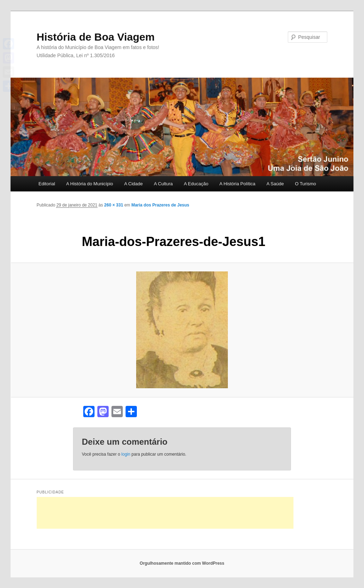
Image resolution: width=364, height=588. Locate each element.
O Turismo (305, 184)
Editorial (47, 184)
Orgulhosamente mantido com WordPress (182, 563)
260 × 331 (114, 205)
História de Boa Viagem (96, 37)
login (126, 454)
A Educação (196, 184)
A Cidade (134, 184)
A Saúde (275, 184)
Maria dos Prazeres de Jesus (160, 205)
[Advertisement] (165, 513)
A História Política (237, 184)
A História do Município (90, 184)
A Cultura (163, 184)
